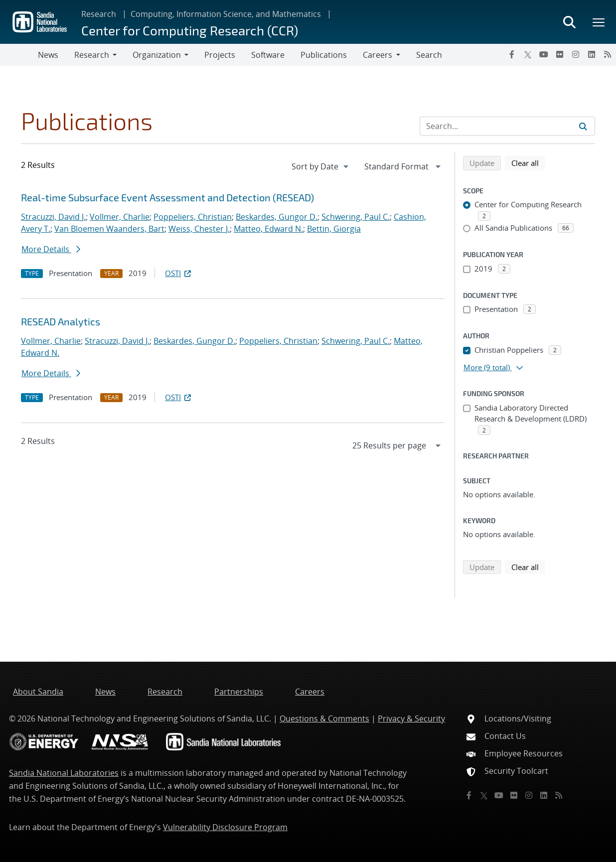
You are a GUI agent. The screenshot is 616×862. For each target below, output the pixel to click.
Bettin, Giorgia (334, 229)
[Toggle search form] (569, 22)
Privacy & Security (411, 718)
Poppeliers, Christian (193, 217)
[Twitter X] (528, 54)
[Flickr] (560, 54)
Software (268, 55)
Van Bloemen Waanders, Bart (109, 229)
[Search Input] (507, 126)
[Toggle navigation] (19, 55)
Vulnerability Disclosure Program (225, 827)
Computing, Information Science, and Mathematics (226, 14)
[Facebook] (512, 54)
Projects (220, 55)
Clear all (528, 162)
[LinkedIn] (592, 54)
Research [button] (92, 55)
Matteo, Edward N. (268, 229)
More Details (51, 249)
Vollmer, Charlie (120, 217)
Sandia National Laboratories (64, 773)
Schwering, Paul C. (356, 217)
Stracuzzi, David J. (53, 217)
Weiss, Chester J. (199, 229)
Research (99, 14)
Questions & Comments (324, 718)
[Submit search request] (583, 126)
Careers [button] (378, 55)
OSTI (179, 273)
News (48, 55)
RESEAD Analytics (61, 321)
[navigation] (321, 166)
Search (429, 55)
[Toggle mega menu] (599, 22)
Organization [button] (157, 55)
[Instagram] (576, 54)
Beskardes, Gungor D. (277, 217)
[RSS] (608, 54)
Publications (324, 55)
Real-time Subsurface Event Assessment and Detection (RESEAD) (167, 197)
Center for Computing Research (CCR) (190, 30)
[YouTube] (544, 54)
